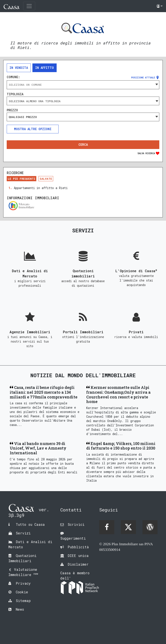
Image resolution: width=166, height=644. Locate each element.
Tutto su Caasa (30, 524)
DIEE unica (78, 556)
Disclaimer (78, 564)
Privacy (23, 583)
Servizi (23, 533)
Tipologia (15, 94)
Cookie (22, 592)
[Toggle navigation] (29, 6)
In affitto (45, 68)
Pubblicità (78, 547)
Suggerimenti (73, 538)
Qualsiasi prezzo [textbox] (23, 117)
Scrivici (76, 524)
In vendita (19, 68)
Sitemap (23, 601)
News (20, 609)
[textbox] (83, 85)
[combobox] (83, 85)
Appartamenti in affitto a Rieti (41, 188)
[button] (160, 6)
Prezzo (12, 110)
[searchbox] (83, 101)
